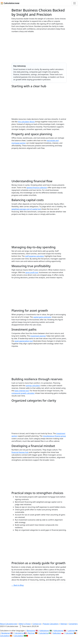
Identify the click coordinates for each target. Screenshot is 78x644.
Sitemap (64, 624)
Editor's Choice (25, 624)
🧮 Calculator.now (10, 3)
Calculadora (5, 636)
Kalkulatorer (58, 631)
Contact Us (37, 624)
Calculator (69, 633)
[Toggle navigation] (74, 3)
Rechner (31, 633)
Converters (73, 624)
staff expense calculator (35, 256)
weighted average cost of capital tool (26, 209)
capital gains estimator (42, 317)
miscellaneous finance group (54, 436)
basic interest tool (22, 391)
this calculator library (26, 122)
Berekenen (6, 633)
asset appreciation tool (24, 341)
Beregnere (31, 631)
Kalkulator (57, 633)
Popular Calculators (51, 624)
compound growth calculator (23, 393)
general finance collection (37, 188)
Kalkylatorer (44, 631)
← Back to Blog (18, 585)
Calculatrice (19, 633)
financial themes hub (20, 452)
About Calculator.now (8, 624)
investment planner (38, 336)
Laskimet (71, 631)
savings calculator (33, 386)
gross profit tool (32, 272)
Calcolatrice (44, 633)
